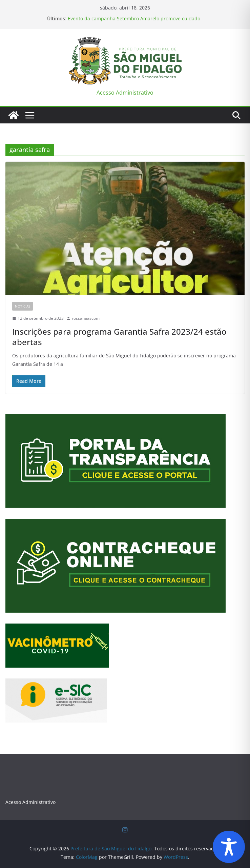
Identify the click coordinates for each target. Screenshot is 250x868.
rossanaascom (86, 318)
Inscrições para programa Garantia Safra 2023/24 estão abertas (119, 337)
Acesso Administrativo (125, 93)
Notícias (23, 306)
